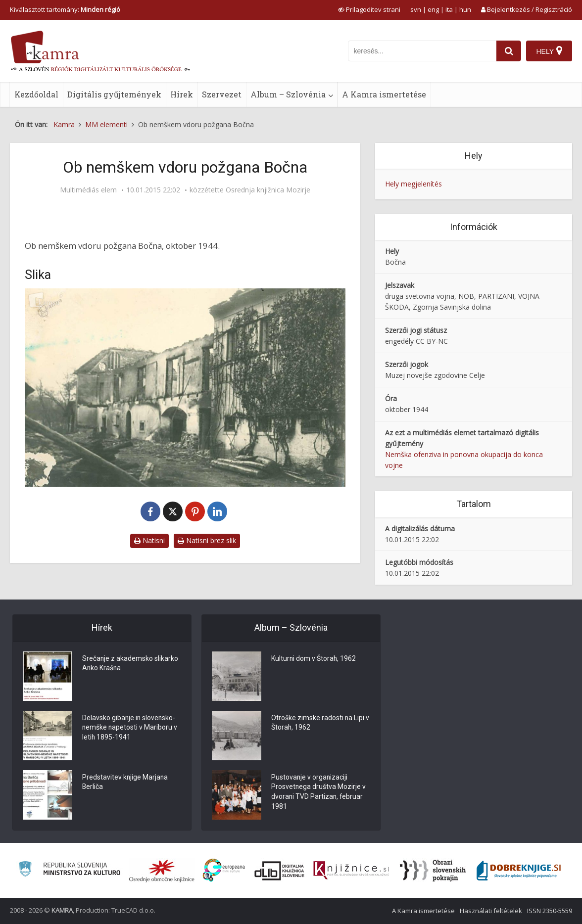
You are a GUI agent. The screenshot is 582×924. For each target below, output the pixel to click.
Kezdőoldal (36, 94)
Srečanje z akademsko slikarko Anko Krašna (130, 664)
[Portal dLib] (280, 871)
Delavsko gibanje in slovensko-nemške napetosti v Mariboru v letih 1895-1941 (130, 728)
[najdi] (509, 51)
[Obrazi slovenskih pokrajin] (433, 871)
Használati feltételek (491, 911)
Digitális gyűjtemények (114, 94)
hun (465, 9)
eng (433, 9)
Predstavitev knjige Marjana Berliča (125, 783)
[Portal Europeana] (224, 870)
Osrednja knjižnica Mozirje (268, 190)
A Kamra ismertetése (384, 94)
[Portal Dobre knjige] (519, 871)
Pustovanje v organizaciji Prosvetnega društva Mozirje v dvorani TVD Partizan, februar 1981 (319, 792)
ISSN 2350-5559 (550, 911)
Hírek (182, 94)
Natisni (149, 540)
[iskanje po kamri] (422, 51)
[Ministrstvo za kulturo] (70, 870)
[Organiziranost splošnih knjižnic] (162, 871)
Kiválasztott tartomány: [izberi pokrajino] (65, 9)
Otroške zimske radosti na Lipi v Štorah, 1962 (320, 723)
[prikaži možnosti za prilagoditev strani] (369, 9)
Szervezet (222, 94)
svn (416, 9)
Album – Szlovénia (288, 94)
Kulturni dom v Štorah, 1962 (314, 659)
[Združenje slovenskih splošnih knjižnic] (351, 871)
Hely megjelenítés (413, 184)
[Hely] (549, 51)
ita (449, 9)
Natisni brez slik (207, 540)
